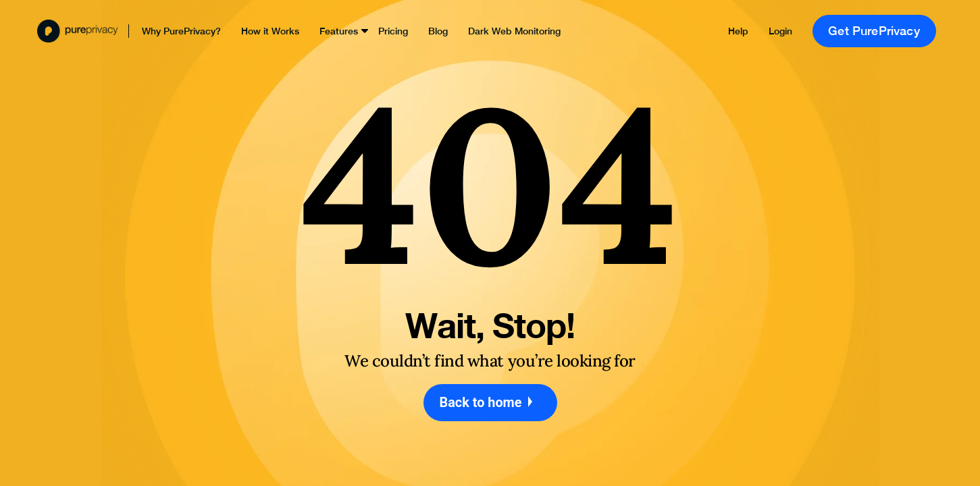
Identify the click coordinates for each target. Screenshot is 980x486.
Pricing (393, 31)
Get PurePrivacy (874, 31)
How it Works (270, 31)
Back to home (490, 403)
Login (780, 31)
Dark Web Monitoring (514, 31)
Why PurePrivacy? (181, 31)
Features (339, 31)
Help (738, 31)
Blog (438, 31)
